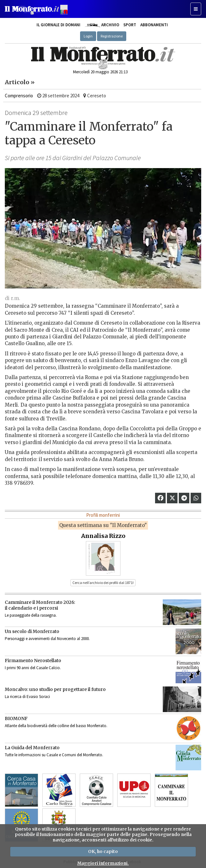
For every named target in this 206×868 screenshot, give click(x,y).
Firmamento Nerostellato (33, 661)
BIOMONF (16, 718)
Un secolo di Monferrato (32, 631)
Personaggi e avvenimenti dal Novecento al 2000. (47, 639)
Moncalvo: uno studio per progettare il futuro (55, 689)
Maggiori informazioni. (103, 863)
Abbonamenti (154, 25)
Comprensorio (19, 96)
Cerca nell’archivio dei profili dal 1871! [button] (103, 583)
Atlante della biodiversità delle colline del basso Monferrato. (56, 726)
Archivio (102, 25)
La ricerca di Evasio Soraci (27, 697)
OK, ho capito (103, 852)
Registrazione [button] (112, 36)
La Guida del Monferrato (32, 748)
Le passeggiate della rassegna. (31, 615)
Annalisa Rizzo (103, 536)
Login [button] (88, 36)
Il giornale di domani (58, 25)
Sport (130, 25)
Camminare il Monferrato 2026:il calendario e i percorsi (40, 605)
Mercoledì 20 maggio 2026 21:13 (100, 72)
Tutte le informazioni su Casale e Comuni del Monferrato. (54, 755)
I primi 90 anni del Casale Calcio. (33, 668)
